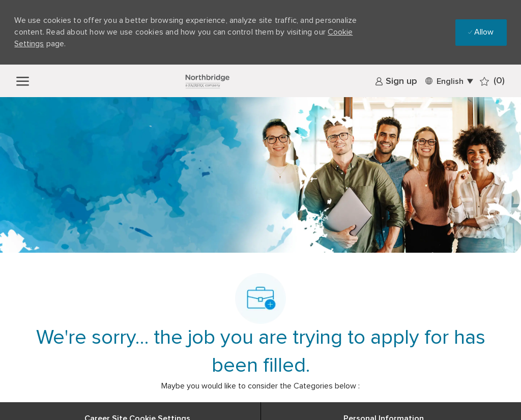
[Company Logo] (207, 81)
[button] (448, 81)
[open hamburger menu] (23, 81)
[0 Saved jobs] (492, 81)
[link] (396, 81)
